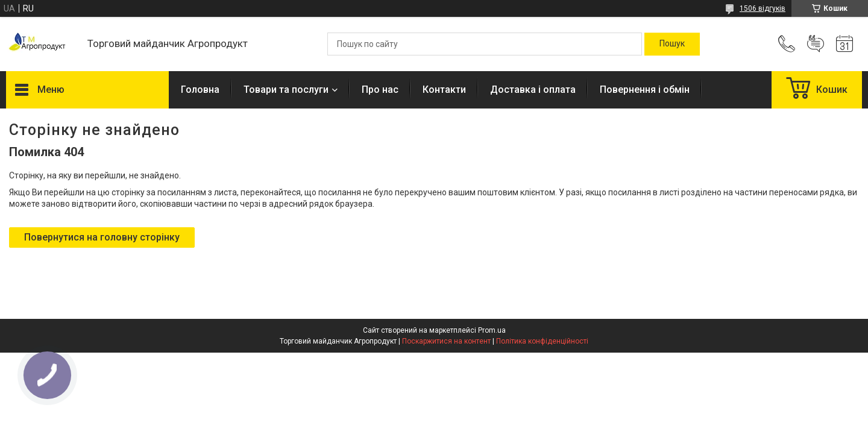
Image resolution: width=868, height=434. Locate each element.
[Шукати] (672, 44)
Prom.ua (492, 330)
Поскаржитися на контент (446, 341)
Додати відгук (816, 44)
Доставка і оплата (533, 90)
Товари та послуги (286, 90)
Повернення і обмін (645, 90)
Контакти (444, 90)
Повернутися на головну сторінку (102, 237)
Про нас (380, 90)
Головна (200, 90)
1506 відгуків (763, 8)
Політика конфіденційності (542, 341)
